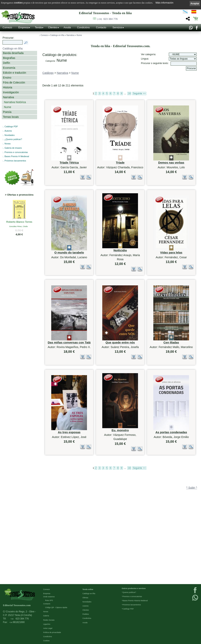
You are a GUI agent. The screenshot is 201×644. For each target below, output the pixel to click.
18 (129, 93)
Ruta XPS (49, 600)
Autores (8, 131)
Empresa (23, 27)
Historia (8, 87)
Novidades (10, 135)
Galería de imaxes (13, 148)
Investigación (11, 92)
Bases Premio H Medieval (17, 156)
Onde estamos (49, 597)
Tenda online (88, 589)
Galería (46, 616)
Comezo (7, 27)
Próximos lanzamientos (132, 605)
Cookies (46, 641)
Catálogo (48, 73)
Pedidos (86, 614)
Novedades (87, 602)
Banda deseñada (13, 53)
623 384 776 (107, 19)
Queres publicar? (129, 592)
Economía (9, 68)
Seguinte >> (139, 93)
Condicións (83, 27)
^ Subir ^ (192, 564)
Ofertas (85, 598)
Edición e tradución (15, 73)
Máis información (164, 3)
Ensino (7, 78)
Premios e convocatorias (16, 152)
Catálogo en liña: (13, 49)
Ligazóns (47, 624)
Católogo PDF (128, 609)
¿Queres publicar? (13, 139)
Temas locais (11, 117)
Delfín (6, 63)
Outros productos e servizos (134, 588)
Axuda (67, 27)
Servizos (117, 27)
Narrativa (8, 97)
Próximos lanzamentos (15, 161)
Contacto (101, 27)
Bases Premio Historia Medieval (135, 601)
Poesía (7, 112)
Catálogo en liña (57, 35)
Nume (8, 107)
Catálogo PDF (11, 126)
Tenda (38, 27)
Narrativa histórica (15, 102)
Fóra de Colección (14, 82)
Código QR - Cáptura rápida (56, 607)
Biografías (9, 58)
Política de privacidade (52, 632)
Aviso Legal (48, 628)
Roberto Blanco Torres (19, 222)
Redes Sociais (49, 620)
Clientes (53, 27)
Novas (8, 144)
